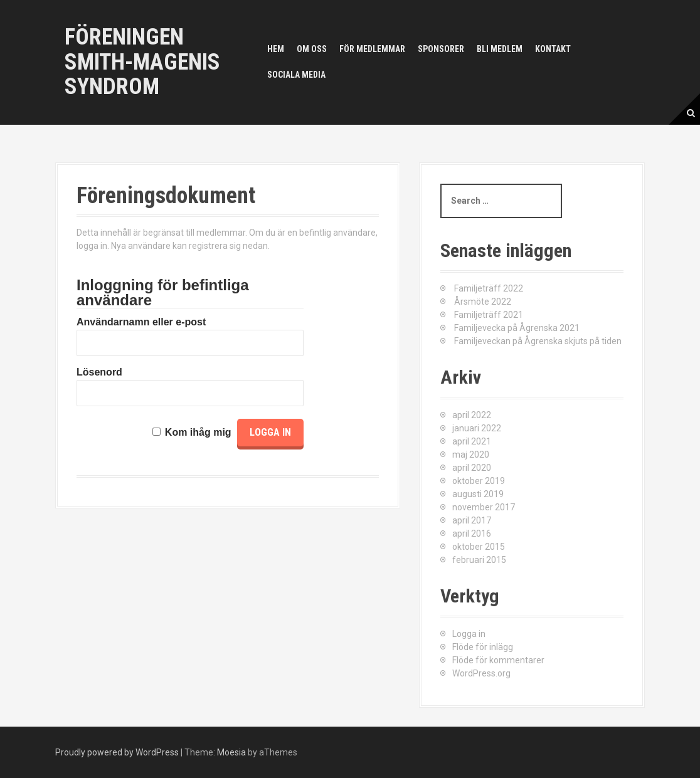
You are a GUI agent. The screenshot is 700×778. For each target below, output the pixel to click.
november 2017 (484, 507)
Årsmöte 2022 (483, 302)
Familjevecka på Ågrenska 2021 (517, 328)
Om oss (312, 49)
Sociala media (296, 75)
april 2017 (472, 520)
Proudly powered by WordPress (117, 752)
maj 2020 (471, 455)
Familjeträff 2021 (489, 315)
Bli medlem (500, 49)
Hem (276, 49)
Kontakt (553, 49)
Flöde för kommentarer (498, 660)
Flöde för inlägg (483, 647)
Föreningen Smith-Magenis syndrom (142, 62)
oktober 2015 (479, 547)
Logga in (469, 634)
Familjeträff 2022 (489, 288)
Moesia (231, 752)
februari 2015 (479, 560)
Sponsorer (441, 49)
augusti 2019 (478, 494)
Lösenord (99, 372)
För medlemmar (372, 49)
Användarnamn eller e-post (141, 322)
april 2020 (472, 468)
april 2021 (472, 441)
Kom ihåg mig (198, 432)
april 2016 (472, 534)
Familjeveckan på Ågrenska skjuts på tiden (538, 341)
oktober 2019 (479, 481)
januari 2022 (477, 428)
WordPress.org (481, 673)
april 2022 (472, 415)
